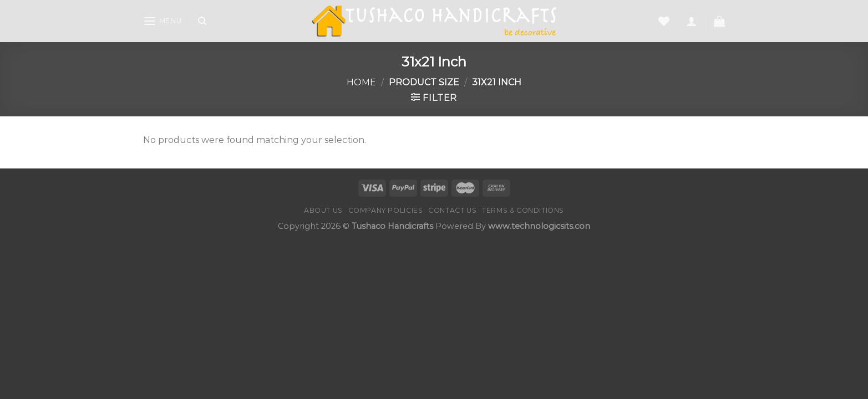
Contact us (452, 210)
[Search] (202, 21)
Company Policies (386, 210)
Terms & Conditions (523, 210)
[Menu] (163, 21)
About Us (323, 210)
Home (361, 82)
